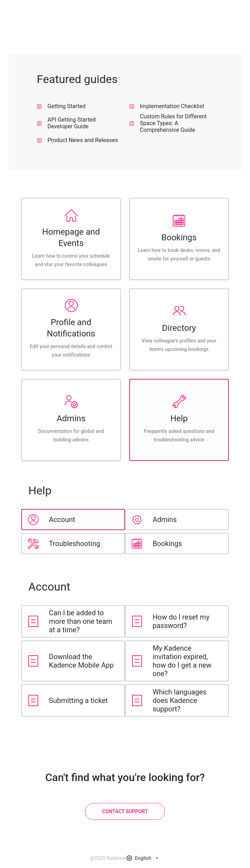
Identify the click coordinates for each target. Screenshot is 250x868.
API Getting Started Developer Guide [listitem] (66, 123)
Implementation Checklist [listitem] (167, 106)
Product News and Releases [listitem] (77, 140)
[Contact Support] (125, 811)
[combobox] (143, 858)
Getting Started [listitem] (61, 106)
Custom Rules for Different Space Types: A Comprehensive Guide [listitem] (168, 123)
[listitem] (71, 239)
